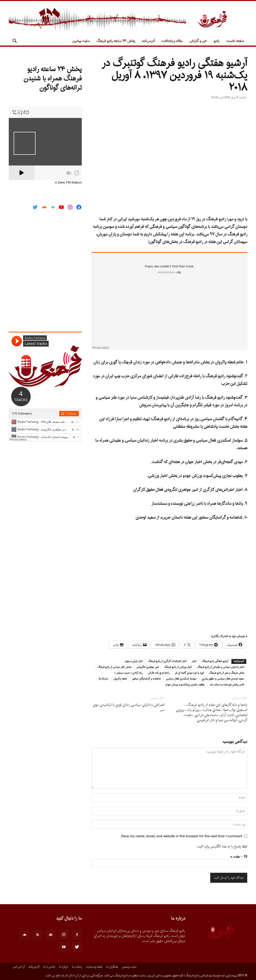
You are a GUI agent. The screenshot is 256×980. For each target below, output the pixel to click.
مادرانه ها (103, 679)
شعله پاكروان (120, 679)
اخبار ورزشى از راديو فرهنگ (178, 667)
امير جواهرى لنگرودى (148, 667)
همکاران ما (112, 967)
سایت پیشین (81, 41)
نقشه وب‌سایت (94, 967)
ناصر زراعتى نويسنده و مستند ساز (227, 685)
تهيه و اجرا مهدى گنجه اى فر (189, 673)
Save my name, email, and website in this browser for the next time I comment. (181, 836)
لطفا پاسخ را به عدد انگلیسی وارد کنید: (222, 847)
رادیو (217, 41)
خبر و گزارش (198, 41)
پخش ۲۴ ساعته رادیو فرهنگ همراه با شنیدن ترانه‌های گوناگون (53, 79)
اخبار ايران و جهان (134, 661)
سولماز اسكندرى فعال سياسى (181, 679)
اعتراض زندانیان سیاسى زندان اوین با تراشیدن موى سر (129, 708)
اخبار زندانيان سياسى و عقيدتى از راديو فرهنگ (221, 667)
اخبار (194, 661)
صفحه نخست (235, 41)
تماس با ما (49, 967)
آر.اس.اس (19, 967)
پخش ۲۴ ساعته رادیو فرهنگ (116, 41)
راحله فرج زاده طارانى (159, 673)
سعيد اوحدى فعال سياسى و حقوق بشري (223, 679)
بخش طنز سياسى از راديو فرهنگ (114, 667)
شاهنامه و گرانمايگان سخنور (146, 679)
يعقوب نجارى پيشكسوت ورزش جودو (185, 685)
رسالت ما (77, 967)
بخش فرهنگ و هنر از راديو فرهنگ (227, 673)
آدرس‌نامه (148, 41)
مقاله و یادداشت (172, 41)
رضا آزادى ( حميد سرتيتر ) (128, 673)
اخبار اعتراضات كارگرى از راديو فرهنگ (167, 661)
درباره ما (63, 967)
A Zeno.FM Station (68, 183)
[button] (15, 42)
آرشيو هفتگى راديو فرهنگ (215, 661)
